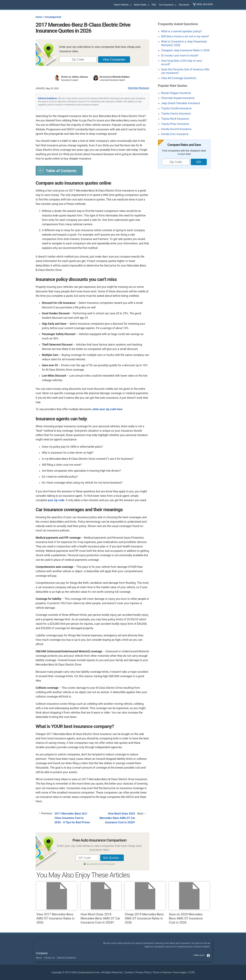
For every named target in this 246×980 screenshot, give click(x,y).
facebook (208, 956)
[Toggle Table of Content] (59, 170)
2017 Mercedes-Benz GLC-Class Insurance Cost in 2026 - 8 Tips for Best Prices (72, 818)
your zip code (56, 500)
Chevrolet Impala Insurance (178, 98)
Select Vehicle (122, 5)
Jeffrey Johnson (80, 77)
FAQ (154, 5)
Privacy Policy (143, 972)
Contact (129, 972)
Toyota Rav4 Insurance (175, 119)
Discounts (184, 5)
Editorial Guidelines (48, 98)
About (39, 958)
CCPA (192, 972)
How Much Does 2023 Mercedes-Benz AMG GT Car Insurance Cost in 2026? (117, 818)
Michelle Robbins (121, 77)
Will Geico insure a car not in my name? (185, 36)
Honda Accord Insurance (176, 129)
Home (39, 17)
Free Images (180, 972)
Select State (141, 5)
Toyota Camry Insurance (176, 114)
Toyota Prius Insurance (175, 124)
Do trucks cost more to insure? (180, 56)
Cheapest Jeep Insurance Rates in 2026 (185, 50)
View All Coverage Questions (179, 78)
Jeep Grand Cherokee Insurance (181, 103)
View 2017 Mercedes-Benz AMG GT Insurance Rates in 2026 (57, 903)
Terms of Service (162, 972)
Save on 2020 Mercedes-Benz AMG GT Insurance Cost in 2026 (189, 903)
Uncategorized (53, 17)
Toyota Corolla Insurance (176, 108)
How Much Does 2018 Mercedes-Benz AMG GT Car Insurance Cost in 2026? (101, 903)
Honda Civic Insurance (175, 134)
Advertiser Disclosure (139, 88)
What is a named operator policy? (182, 31)
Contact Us (49, 958)
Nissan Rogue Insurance (176, 93)
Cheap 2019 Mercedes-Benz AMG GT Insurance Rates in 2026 (145, 903)
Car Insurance (167, 5)
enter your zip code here (107, 409)
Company (42, 953)
